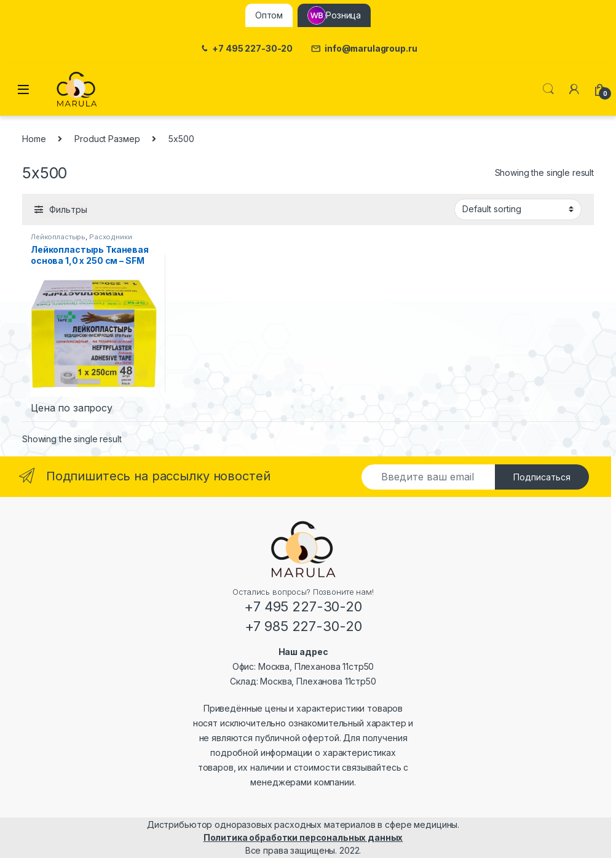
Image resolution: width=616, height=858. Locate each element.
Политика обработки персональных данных (303, 837)
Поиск (548, 89)
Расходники (111, 237)
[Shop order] (518, 209)
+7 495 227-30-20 (246, 49)
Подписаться (542, 477)
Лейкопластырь (58, 237)
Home (34, 139)
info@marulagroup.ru (364, 49)
